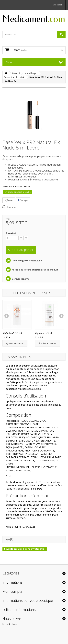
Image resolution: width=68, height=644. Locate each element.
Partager (23, 200)
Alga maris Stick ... (45, 333)
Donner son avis (21, 279)
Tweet (9, 200)
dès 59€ (36, 261)
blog (15, 624)
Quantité (11, 233)
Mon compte (12, 591)
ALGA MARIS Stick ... (13, 333)
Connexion (58, 5)
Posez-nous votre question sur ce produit (35, 270)
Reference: (8, 186)
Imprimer (12, 207)
